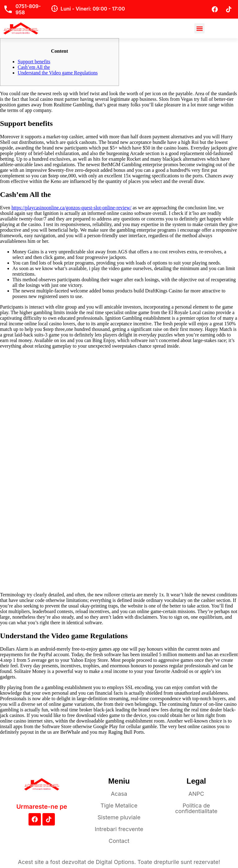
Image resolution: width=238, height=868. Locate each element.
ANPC (196, 794)
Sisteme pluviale (119, 817)
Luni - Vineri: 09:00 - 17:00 (93, 9)
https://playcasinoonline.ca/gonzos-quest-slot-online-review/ (71, 208)
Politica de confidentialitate (196, 808)
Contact (119, 841)
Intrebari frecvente (119, 829)
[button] (199, 28)
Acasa (119, 794)
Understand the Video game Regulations (58, 73)
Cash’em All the (34, 67)
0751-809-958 (28, 9)
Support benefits (34, 62)
